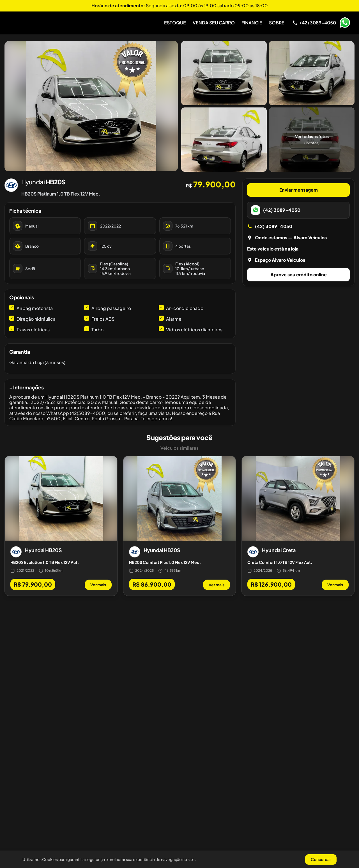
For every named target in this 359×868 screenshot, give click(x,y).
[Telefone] (314, 23)
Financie (252, 23)
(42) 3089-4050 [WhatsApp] (276, 210)
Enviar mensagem (299, 190)
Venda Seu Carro (214, 23)
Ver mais (98, 585)
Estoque (175, 23)
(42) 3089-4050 (270, 226)
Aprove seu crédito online (299, 275)
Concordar (321, 859)
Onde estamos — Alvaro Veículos (287, 237)
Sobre (277, 23)
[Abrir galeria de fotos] (91, 106)
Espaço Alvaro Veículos (276, 260)
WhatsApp (345, 23)
